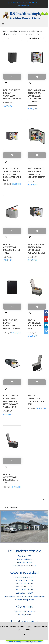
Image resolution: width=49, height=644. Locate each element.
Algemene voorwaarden (24, 612)
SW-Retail (37, 642)
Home (35, 3)
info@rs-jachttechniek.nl (24, 565)
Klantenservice (15, 3)
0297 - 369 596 (25, 562)
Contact (27, 3)
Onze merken (23, 6)
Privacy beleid (25, 615)
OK (24, 634)
